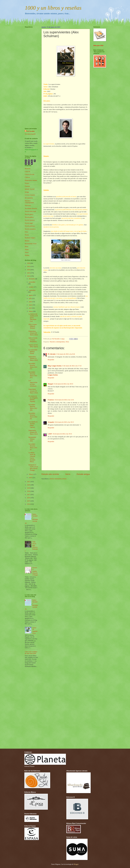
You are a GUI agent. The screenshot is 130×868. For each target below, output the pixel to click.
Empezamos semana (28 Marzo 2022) (33, 333)
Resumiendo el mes (31, 244)
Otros (67, 342)
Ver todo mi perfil (30, 134)
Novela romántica (30, 229)
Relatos (27, 241)
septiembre (32, 290)
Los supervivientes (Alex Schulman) (33, 383)
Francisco (51, 400)
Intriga (27, 192)
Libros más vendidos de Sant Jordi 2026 (31, 653)
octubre (31, 287)
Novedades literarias (31, 208)
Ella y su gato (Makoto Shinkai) (33, 326)
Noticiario (28, 206)
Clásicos (27, 177)
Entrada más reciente (50, 474)
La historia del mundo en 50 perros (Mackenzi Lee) (33, 318)
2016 (29, 498)
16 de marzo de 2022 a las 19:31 (62, 434)
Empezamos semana (31, 180)
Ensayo (27, 183)
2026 (29, 263)
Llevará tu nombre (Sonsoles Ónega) (35, 571)
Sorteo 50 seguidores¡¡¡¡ (35, 630)
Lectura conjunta (30, 195)
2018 (29, 491)
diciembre (32, 279)
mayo (31, 305)
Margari (50, 384)
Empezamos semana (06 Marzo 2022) (33, 432)
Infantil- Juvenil (30, 189)
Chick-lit (27, 172)
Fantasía (27, 186)
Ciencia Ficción (30, 174)
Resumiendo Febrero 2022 (32, 439)
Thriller (27, 255)
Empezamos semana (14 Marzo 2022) (33, 391)
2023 (29, 273)
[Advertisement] (30, 72)
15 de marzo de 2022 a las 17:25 (72, 366)
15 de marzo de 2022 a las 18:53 (63, 384)
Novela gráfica (29, 217)
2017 (29, 495)
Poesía (27, 235)
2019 (29, 488)
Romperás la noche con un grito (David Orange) (33, 468)
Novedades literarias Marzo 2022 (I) (33, 447)
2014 (29, 504)
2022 (29, 276)
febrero (31, 474)
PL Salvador (52, 354)
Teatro (27, 250)
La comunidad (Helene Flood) (33, 352)
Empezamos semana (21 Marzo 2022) (33, 358)
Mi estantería (29, 198)
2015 (29, 501)
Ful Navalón (31, 131)
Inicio (68, 474)
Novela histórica (30, 220)
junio (31, 302)
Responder (51, 360)
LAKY (50, 434)
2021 (29, 482)
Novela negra (29, 223)
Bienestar (28, 169)
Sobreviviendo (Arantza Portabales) (33, 340)
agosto (31, 295)
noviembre (32, 282)
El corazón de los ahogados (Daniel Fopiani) (33, 399)
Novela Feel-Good (30, 211)
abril (30, 308)
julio (30, 298)
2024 (29, 270)
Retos (27, 247)
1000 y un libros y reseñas (53, 8)
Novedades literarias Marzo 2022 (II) (33, 416)
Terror (27, 252)
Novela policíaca (30, 226)
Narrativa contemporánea (57, 342)
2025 (29, 266)
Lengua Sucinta (53, 375)
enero (31, 478)
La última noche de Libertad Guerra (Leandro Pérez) (32, 457)
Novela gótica (29, 214)
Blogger (76, 864)
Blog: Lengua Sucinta (55, 366)
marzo (31, 311)
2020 (29, 485)
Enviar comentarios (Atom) (58, 479)
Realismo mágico (30, 238)
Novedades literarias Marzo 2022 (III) (33, 407)
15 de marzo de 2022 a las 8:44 (66, 354)
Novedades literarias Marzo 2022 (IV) (33, 375)
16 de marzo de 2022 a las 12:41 (64, 400)
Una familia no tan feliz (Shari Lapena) (33, 425)
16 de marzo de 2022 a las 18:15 (64, 422)
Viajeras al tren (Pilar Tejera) (33, 346)
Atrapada (51, 422)
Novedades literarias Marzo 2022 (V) (33, 366)
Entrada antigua (83, 474)
